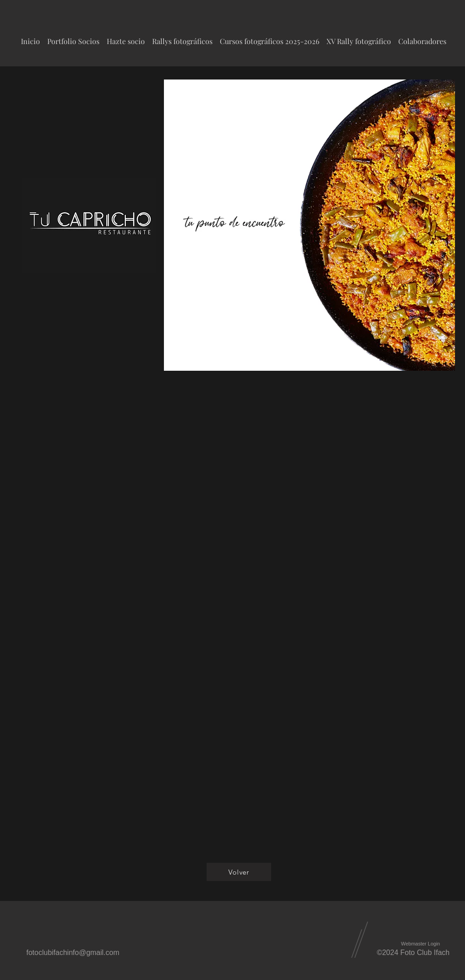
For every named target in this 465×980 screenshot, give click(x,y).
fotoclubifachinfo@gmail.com (73, 953)
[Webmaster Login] (420, 944)
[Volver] (239, 872)
